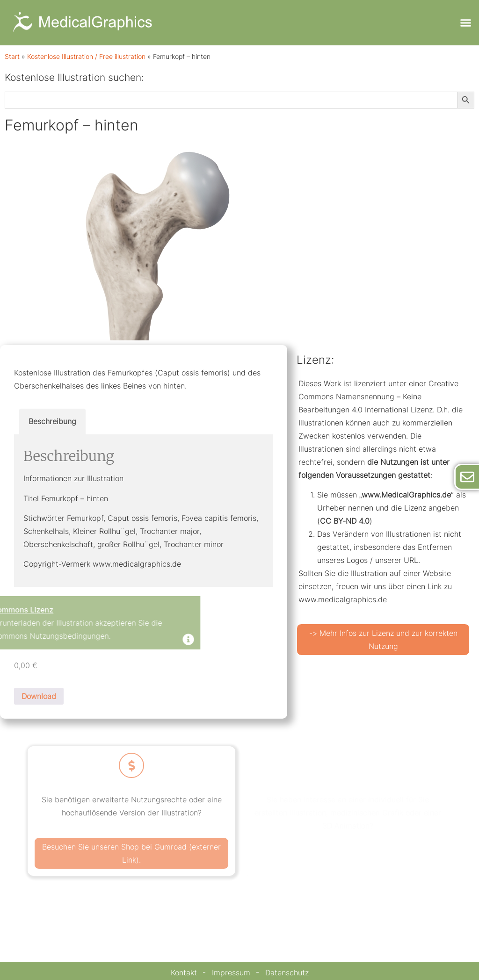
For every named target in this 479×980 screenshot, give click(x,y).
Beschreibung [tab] (52, 421)
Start (12, 57)
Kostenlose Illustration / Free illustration (86, 57)
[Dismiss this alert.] (94, 640)
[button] (465, 23)
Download (39, 696)
